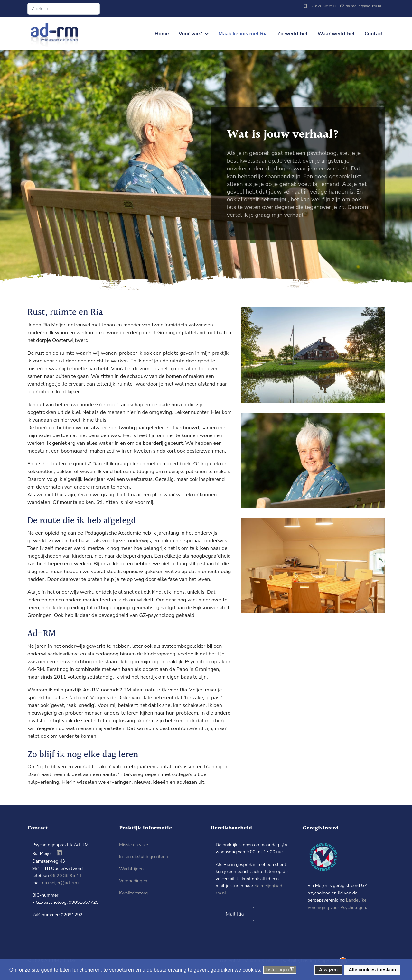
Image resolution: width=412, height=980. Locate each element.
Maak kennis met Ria (243, 34)
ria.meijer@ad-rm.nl (363, 6)
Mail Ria (235, 914)
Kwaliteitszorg (133, 893)
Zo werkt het (293, 34)
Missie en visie (134, 845)
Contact (374, 34)
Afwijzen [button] (328, 970)
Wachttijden (131, 869)
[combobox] (64, 9)
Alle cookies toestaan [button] (372, 970)
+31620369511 (322, 6)
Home (162, 34)
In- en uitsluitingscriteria (144, 857)
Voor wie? (190, 34)
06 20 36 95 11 (66, 876)
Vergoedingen (133, 881)
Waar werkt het (336, 34)
